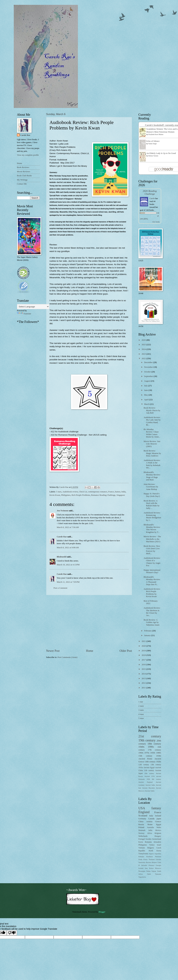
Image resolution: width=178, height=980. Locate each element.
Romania (148, 842)
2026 (144, 340)
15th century (145, 756)
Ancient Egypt (149, 768)
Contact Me (22, 184)
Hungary (158, 836)
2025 (144, 345)
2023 (144, 354)
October (148, 372)
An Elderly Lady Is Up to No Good (161, 153)
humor (118, 492)
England (144, 812)
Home (90, 651)
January (148, 635)
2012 (144, 683)
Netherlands (143, 836)
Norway (141, 833)
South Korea (143, 860)
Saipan (154, 871)
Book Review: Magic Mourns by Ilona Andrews (152, 453)
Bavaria (149, 862)
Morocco (158, 868)
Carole (152, 198)
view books (156, 222)
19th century (147, 740)
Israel (159, 845)
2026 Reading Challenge (150, 192)
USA (142, 808)
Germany (142, 819)
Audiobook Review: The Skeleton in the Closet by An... (152, 612)
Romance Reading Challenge (103, 495)
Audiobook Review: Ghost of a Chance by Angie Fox (152, 562)
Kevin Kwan (55, 495)
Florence (151, 865)
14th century (150, 762)
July (146, 386)
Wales (159, 827)
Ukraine (158, 860)
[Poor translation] (12, 933)
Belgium (158, 833)
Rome (150, 824)
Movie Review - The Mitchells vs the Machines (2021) (152, 539)
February (148, 631)
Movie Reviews (24, 172)
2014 (144, 674)
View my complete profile (28, 155)
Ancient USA (150, 776)
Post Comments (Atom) (67, 657)
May (146, 395)
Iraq (146, 868)
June (146, 390)
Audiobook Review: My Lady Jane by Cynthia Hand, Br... (152, 421)
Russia (141, 824)
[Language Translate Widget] (33, 307)
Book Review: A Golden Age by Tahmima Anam (152, 622)
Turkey (152, 845)
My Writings (22, 180)
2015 (144, 669)
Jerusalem (157, 842)
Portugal (142, 839)
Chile (159, 862)
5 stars (59, 492)
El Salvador (143, 865)
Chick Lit (83, 492)
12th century (144, 765)
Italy (151, 816)
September (149, 376)
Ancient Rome (145, 759)
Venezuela (142, 862)
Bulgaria (151, 848)
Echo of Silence (153, 141)
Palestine (158, 857)
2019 (144, 651)
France (111, 492)
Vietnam (142, 848)
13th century (156, 765)
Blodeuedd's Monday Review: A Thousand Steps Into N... (152, 581)
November (149, 367)
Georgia (158, 865)
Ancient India (150, 785)
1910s (141, 768)
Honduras (149, 857)
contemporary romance (98, 492)
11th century (149, 770)
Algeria (151, 854)
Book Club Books (24, 176)
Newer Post (53, 651)
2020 (144, 646)
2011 (144, 688)
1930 (148, 779)
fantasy (156, 808)
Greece (158, 822)
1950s (153, 753)
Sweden (148, 839)
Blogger (102, 912)
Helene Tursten (153, 156)
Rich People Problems (81, 495)
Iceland (141, 868)
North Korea (155, 851)
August (147, 381)
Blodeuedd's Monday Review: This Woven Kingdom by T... (152, 528)
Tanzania (158, 874)
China (141, 822)
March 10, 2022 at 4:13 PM (68, 565)
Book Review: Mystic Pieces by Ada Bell (152, 410)
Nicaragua (142, 871)
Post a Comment (60, 588)
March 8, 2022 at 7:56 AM (68, 527)
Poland (141, 827)
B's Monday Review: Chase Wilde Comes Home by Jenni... (152, 433)
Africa (149, 833)
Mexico (158, 830)
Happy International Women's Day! (152, 571)
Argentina (158, 854)
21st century (150, 736)
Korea (141, 842)
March (147, 404)
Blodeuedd (62, 557)
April (147, 400)
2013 (144, 678)
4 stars (141, 714)
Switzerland (157, 839)
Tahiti (149, 874)
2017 (144, 660)
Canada (151, 819)
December (149, 362)
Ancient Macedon (149, 788)
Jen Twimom (63, 511)
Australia (150, 827)
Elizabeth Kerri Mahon (156, 134)
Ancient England (146, 782)
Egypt (159, 824)
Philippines (66, 495)
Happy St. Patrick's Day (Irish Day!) (152, 495)
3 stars (141, 710)
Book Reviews (23, 167)
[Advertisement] (89, 622)
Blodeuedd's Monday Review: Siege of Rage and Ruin (152, 476)
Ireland (158, 816)
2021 (144, 641)
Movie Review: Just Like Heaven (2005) (152, 444)
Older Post (126, 651)
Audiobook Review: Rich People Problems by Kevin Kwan (152, 593)
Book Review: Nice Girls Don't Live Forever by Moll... (152, 550)
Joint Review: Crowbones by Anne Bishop (151, 487)
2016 (144, 665)
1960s (141, 753)
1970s (147, 753)
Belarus (154, 862)
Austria (149, 822)
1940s (141, 747)
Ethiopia (141, 857)
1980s (159, 753)
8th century (156, 779)
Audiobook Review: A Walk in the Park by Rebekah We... (152, 464)
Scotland (143, 815)
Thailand (152, 860)
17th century (154, 750)
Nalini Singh (152, 144)
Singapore (121, 495)
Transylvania (143, 854)
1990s (151, 747)
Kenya (151, 868)
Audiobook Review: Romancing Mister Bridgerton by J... (152, 516)
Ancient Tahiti (150, 791)
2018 (144, 655)
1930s (159, 756)
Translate (24, 314)
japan (159, 819)
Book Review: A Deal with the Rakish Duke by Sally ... (152, 504)
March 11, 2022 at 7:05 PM (68, 582)
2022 (144, 358)
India (123, 492)
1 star (141, 702)
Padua (148, 871)
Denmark (142, 830)
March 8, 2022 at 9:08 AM (68, 548)
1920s (159, 762)
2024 (144, 349)
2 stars (141, 706)
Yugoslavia (142, 877)
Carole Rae (62, 537)
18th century (154, 744)
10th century (149, 773)
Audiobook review (70, 492)
